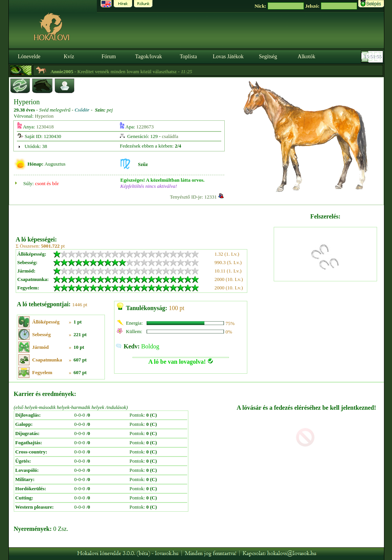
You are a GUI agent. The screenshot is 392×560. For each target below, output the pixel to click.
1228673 (145, 127)
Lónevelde (29, 57)
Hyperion (44, 116)
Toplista (189, 57)
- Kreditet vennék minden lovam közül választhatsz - (129, 71)
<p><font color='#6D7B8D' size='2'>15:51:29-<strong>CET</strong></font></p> (373, 57)
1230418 (45, 127)
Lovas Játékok (228, 57)
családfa (170, 136)
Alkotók (307, 57)
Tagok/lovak (149, 57)
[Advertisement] (144, 218)
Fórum (109, 57)
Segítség (268, 57)
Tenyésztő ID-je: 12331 (194, 197)
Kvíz (69, 57)
